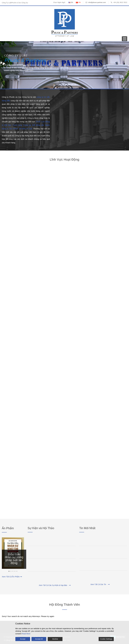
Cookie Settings (106, 639)
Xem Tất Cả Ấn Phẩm (12, 577)
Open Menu (125, 39)
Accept (23, 639)
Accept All (39, 639)
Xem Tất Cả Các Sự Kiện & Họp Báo (55, 585)
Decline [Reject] (55, 639)
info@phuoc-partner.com (97, 2)
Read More (26, 634)
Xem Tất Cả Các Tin (100, 584)
